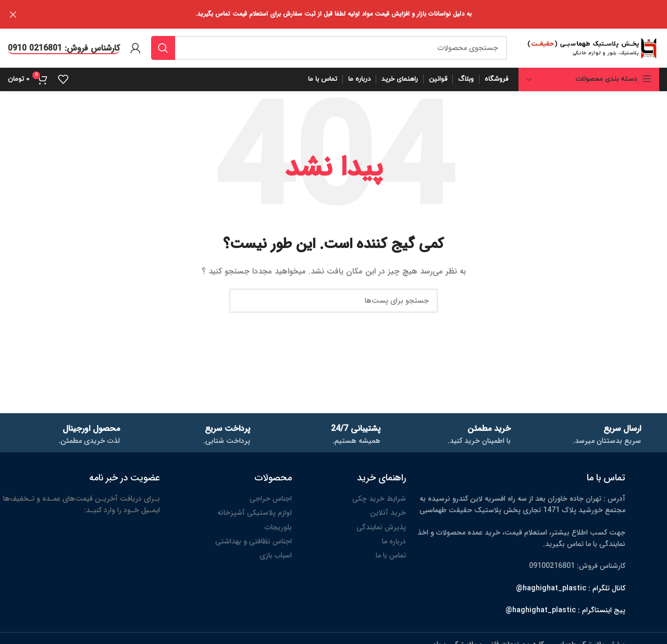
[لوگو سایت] (592, 47)
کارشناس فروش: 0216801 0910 (64, 48)
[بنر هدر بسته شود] (13, 14)
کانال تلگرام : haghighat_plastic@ (571, 587)
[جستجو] (329, 47)
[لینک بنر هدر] (349, 14)
